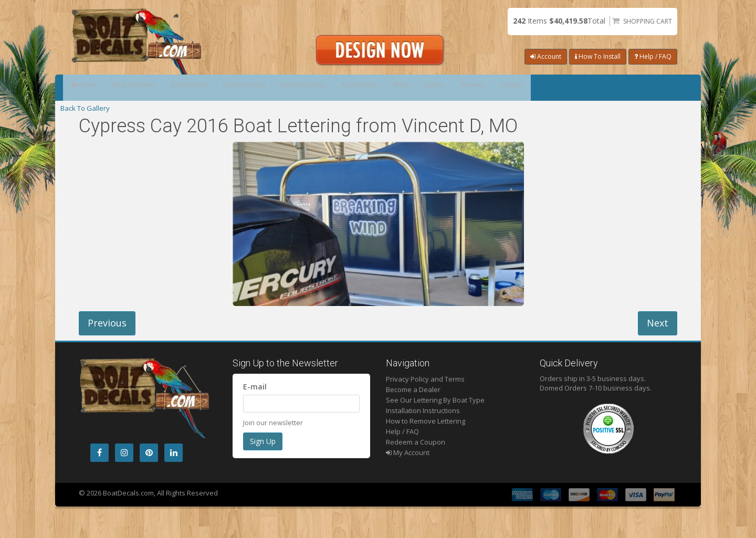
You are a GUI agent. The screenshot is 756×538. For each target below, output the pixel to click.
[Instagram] (124, 453)
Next (658, 323)
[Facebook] (99, 453)
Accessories (443, 88)
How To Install (598, 56)
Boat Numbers (155, 88)
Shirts (500, 88)
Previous (107, 323)
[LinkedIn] (174, 453)
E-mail (255, 387)
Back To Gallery (85, 108)
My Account (408, 452)
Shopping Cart (648, 21)
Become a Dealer (413, 389)
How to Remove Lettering (426, 421)
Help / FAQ (653, 56)
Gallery (549, 88)
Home (91, 88)
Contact (656, 88)
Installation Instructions (423, 410)
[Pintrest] (149, 453)
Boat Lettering (296, 88)
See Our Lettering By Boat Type (435, 400)
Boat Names (226, 88)
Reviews (602, 88)
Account (546, 56)
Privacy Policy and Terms (425, 379)
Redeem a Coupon (416, 442)
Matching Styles (371, 88)
